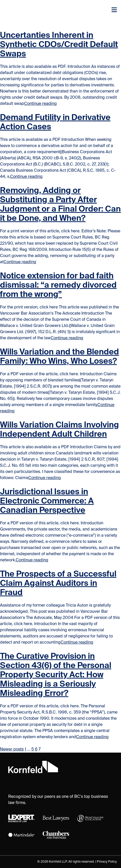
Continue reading (40, 104)
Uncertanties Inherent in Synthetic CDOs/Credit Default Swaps (59, 45)
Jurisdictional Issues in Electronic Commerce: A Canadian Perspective (47, 501)
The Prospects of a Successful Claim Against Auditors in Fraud (58, 583)
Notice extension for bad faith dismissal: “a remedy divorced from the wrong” (58, 285)
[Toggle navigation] (114, 10)
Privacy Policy (107, 862)
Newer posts (12, 750)
